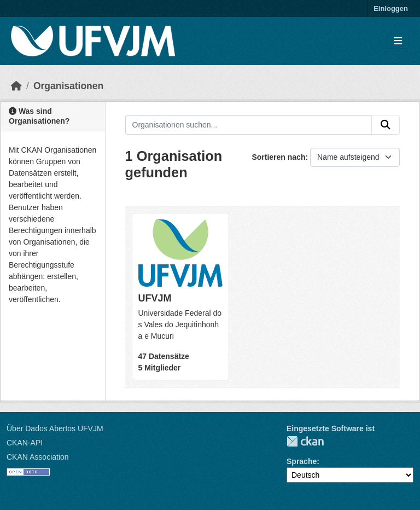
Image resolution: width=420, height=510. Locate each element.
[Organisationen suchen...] (249, 125)
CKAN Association (38, 457)
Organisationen (68, 86)
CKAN (305, 441)
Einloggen (391, 8)
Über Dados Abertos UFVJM (55, 428)
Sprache (302, 461)
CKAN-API (25, 443)
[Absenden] (386, 125)
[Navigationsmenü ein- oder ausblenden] (398, 41)
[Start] (16, 86)
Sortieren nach (278, 157)
